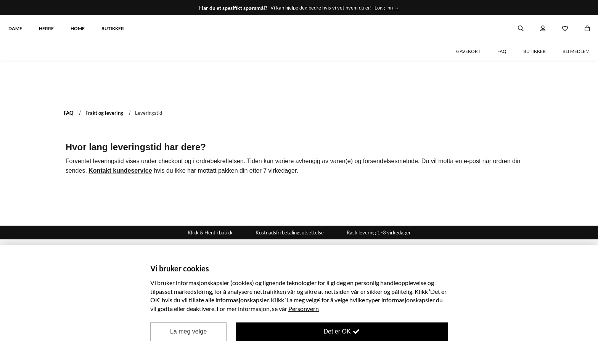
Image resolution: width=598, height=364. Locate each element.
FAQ (68, 86)
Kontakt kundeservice (120, 144)
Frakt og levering (104, 86)
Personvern (304, 309)
